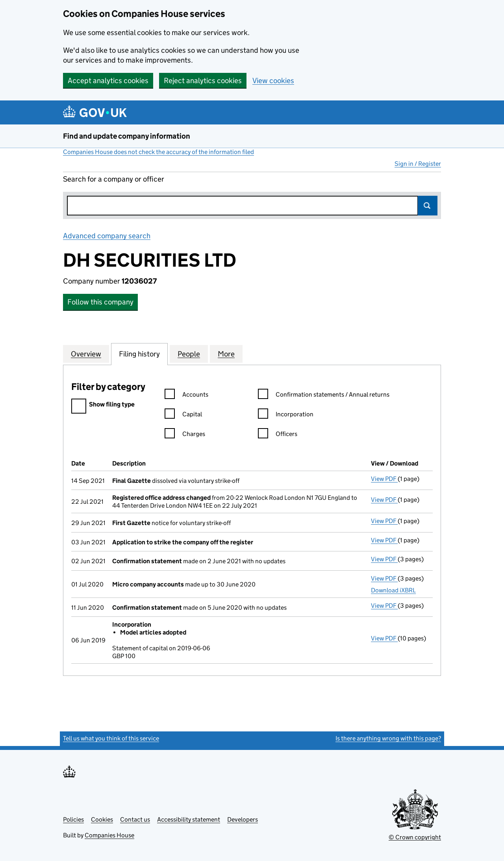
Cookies (102, 819)
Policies (73, 819)
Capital (183, 415)
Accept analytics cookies (108, 81)
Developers (243, 819)
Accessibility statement (189, 819)
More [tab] (226, 354)
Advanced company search (107, 236)
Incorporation (286, 415)
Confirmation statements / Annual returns (324, 396)
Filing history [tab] (139, 354)
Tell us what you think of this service (111, 738)
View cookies (273, 81)
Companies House (109, 835)
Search (428, 206)
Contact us (135, 819)
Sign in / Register (418, 164)
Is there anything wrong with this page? (388, 738)
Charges (185, 435)
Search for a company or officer (114, 179)
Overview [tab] (86, 354)
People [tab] (189, 354)
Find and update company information (127, 136)
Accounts (186, 396)
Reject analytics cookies (203, 81)
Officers (278, 435)
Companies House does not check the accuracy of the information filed (158, 152)
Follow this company (100, 302)
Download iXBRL (393, 590)
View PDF (384, 479)
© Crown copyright (415, 837)
